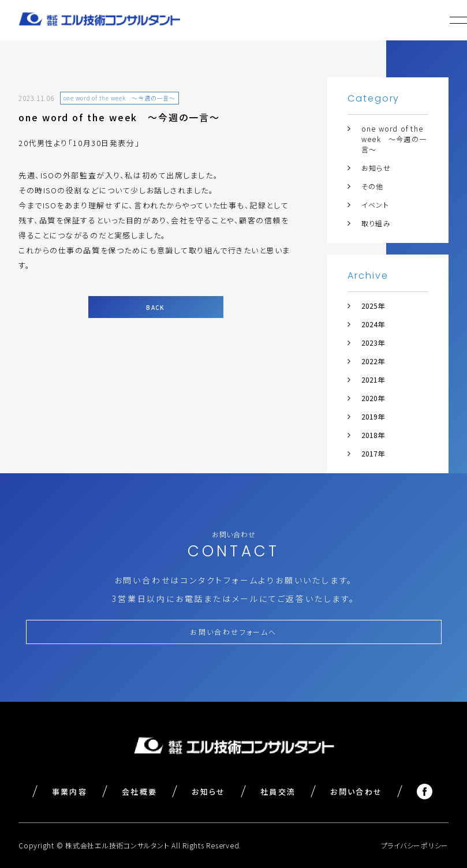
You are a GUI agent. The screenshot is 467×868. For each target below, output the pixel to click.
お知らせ (376, 168)
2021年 (373, 379)
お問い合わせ (356, 792)
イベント (375, 205)
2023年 (373, 343)
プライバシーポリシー (415, 845)
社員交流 (278, 792)
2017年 (373, 453)
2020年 (373, 398)
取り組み (376, 223)
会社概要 (139, 792)
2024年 (373, 324)
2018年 (373, 435)
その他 (373, 186)
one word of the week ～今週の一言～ (394, 139)
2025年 (373, 306)
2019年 (373, 416)
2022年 (373, 361)
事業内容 (70, 792)
